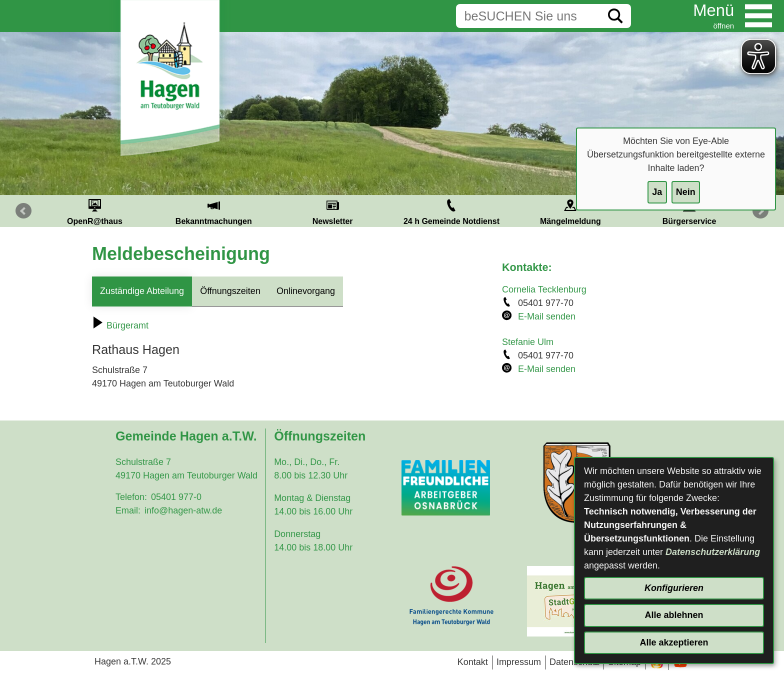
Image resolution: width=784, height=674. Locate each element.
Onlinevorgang (306, 291)
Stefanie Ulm (528, 342)
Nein (686, 192)
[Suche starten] (615, 16)
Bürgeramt (120, 325)
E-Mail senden (547, 316)
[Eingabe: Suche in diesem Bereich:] (528, 16)
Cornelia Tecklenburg (544, 289)
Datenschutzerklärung (713, 552)
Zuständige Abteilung (142, 291)
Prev (23, 211)
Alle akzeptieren (674, 642)
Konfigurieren (674, 588)
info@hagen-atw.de (183, 510)
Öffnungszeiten (230, 291)
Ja (657, 192)
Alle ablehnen (674, 615)
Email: (128, 510)
